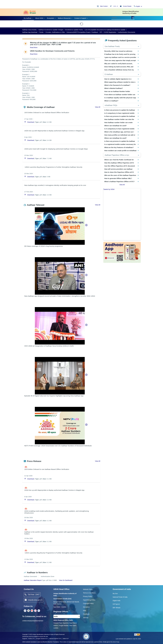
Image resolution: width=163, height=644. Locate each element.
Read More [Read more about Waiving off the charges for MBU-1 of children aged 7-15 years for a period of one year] (34, 47)
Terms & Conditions (89, 593)
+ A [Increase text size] (114, 6)
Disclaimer (86, 607)
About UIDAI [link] (39, 18)
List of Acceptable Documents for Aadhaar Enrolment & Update (105, 30)
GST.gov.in (116, 604)
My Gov (115, 593)
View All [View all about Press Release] (98, 461)
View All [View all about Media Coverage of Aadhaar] (98, 107)
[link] (28, 18)
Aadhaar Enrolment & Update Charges (51, 30)
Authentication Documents (127, 32)
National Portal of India (120, 597)
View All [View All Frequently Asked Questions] (122, 185)
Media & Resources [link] (64, 18)
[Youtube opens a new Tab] (32, 611)
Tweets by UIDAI (109, 189)
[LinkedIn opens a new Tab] (39, 611)
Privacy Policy (88, 596)
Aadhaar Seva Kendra (29, 30)
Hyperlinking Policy (89, 600)
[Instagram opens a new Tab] (35, 611)
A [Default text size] (115, 6)
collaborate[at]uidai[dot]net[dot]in (33, 621)
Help (85, 611)
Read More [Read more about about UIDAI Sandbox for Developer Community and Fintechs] (34, 54)
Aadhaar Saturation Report (33, 580)
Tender (41, 32)
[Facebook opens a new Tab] (25, 611)
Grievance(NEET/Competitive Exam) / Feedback (82, 32)
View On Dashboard (66, 580)
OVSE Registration (110, 32)
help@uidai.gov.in (34, 600)
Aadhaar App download (30, 32)
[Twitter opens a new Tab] (28, 611)
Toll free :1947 (32, 595)
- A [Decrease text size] (117, 6)
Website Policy (88, 589)
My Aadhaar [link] (28, 18)
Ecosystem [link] (51, 18)
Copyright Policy (88, 603)
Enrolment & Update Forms (74, 30)
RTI (101, 32)
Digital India (116, 601)
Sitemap (86, 618)
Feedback (86, 614)
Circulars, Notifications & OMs (55, 32)
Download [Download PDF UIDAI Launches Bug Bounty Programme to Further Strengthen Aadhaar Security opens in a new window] (29, 177)
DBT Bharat (116, 608)
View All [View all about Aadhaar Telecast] (98, 205)
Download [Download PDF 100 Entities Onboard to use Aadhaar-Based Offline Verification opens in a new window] (29, 122)
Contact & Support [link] (80, 18)
